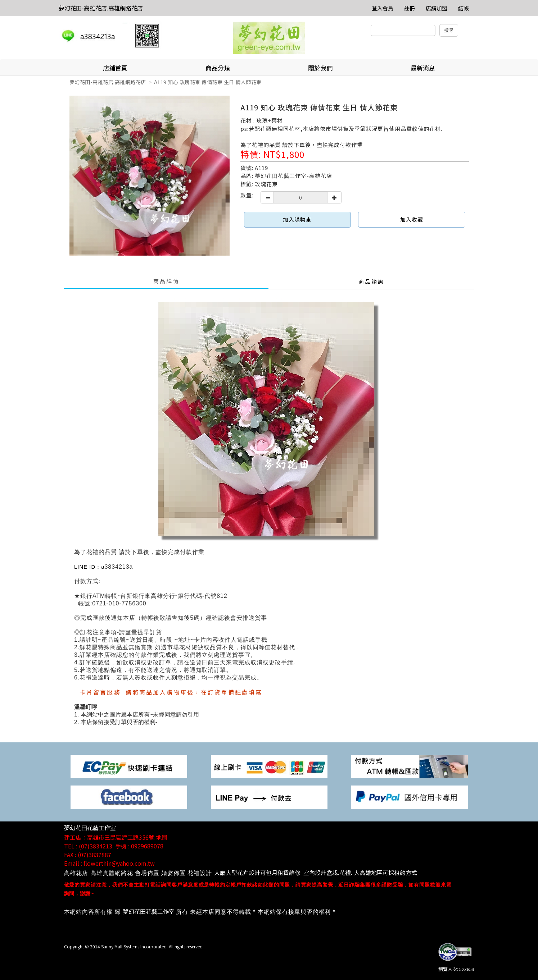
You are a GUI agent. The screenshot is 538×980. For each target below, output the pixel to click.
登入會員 (383, 8)
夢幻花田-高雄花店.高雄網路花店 (101, 8)
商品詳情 (166, 281)
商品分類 (218, 68)
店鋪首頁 (115, 68)
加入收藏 (412, 219)
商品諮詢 (371, 281)
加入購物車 (297, 219)
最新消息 (423, 68)
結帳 (464, 8)
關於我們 (320, 68)
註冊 (410, 8)
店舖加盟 (437, 8)
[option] (150, 176)
